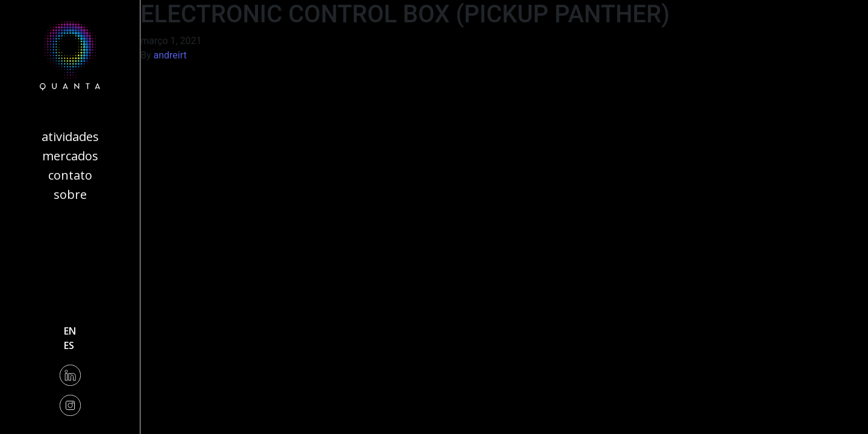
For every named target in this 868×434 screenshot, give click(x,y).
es (69, 345)
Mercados (70, 156)
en (70, 331)
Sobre (70, 194)
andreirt (170, 55)
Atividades (70, 137)
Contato (70, 175)
